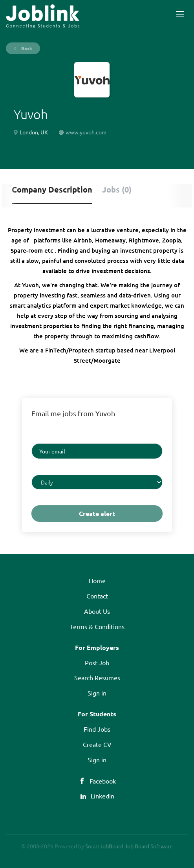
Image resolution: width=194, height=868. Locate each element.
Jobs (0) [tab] (117, 189)
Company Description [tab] (52, 189)
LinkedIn (102, 796)
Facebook (103, 781)
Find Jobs (97, 729)
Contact (97, 596)
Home (97, 580)
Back (26, 48)
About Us (97, 611)
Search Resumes (97, 677)
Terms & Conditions (97, 626)
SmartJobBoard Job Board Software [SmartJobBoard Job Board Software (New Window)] (129, 846)
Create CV (97, 744)
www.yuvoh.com (86, 132)
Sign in (97, 693)
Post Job (97, 662)
